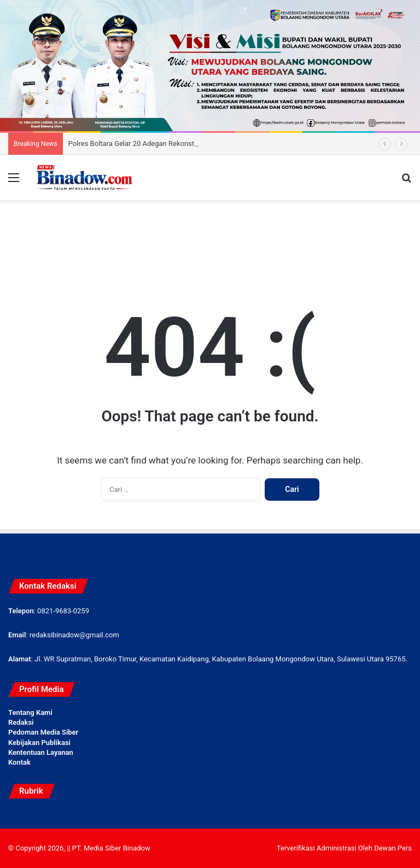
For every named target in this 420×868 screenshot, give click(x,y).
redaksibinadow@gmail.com (74, 635)
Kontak (19, 762)
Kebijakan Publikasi (39, 743)
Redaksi (21, 722)
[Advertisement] (210, 236)
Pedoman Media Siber (43, 732)
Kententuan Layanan (41, 752)
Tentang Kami (30, 712)
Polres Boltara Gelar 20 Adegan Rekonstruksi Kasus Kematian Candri (177, 143)
